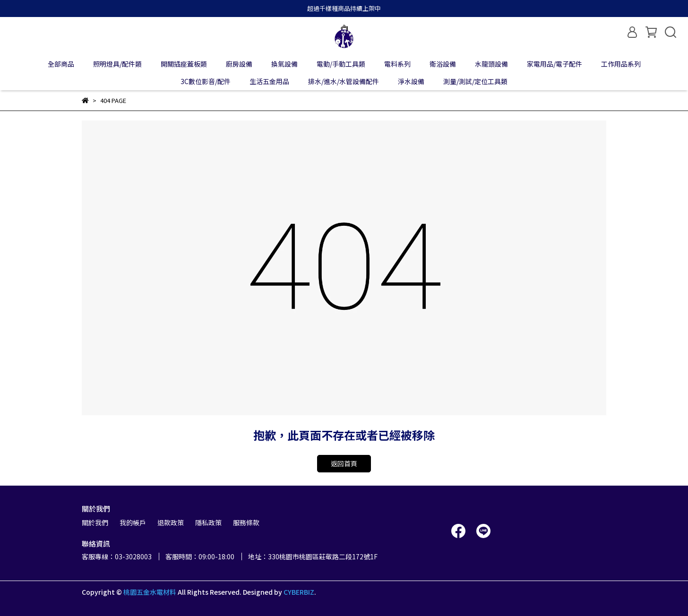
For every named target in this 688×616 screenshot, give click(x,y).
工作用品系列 (621, 64)
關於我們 (95, 522)
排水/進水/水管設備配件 (344, 81)
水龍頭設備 (491, 64)
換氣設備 (284, 64)
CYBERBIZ (299, 592)
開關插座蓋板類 (184, 64)
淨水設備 (411, 81)
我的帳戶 (133, 522)
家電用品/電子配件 (555, 64)
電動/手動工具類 (341, 64)
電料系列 (397, 64)
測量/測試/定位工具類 (475, 81)
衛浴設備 (443, 64)
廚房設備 (239, 64)
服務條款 (246, 522)
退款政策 (171, 522)
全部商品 (61, 64)
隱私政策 (208, 522)
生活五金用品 (269, 81)
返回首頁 (344, 463)
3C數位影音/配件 (206, 81)
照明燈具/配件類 (117, 64)
